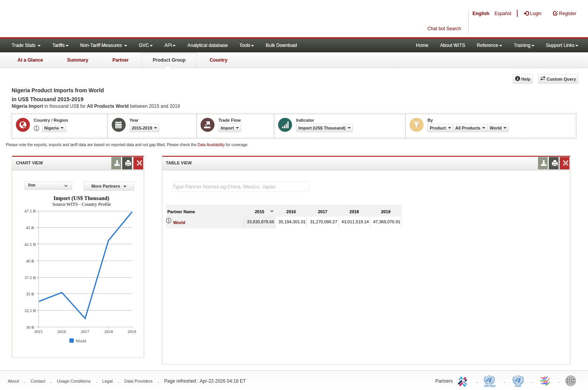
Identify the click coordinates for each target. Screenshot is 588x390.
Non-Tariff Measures (104, 45)
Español (503, 14)
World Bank (572, 380)
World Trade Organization (545, 380)
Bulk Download (281, 45)
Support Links (562, 45)
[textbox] (240, 187)
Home (422, 45)
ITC (464, 380)
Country (218, 60)
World (179, 223)
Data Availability (212, 145)
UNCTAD (491, 380)
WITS (78, 19)
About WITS (453, 45)
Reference (489, 45)
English (481, 14)
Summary (78, 60)
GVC (146, 45)
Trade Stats (26, 45)
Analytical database (208, 45)
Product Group (169, 60)
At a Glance (30, 60)
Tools (247, 45)
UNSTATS (518, 380)
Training (524, 45)
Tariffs (61, 45)
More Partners (109, 186)
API (170, 45)
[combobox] (48, 186)
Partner (121, 60)
